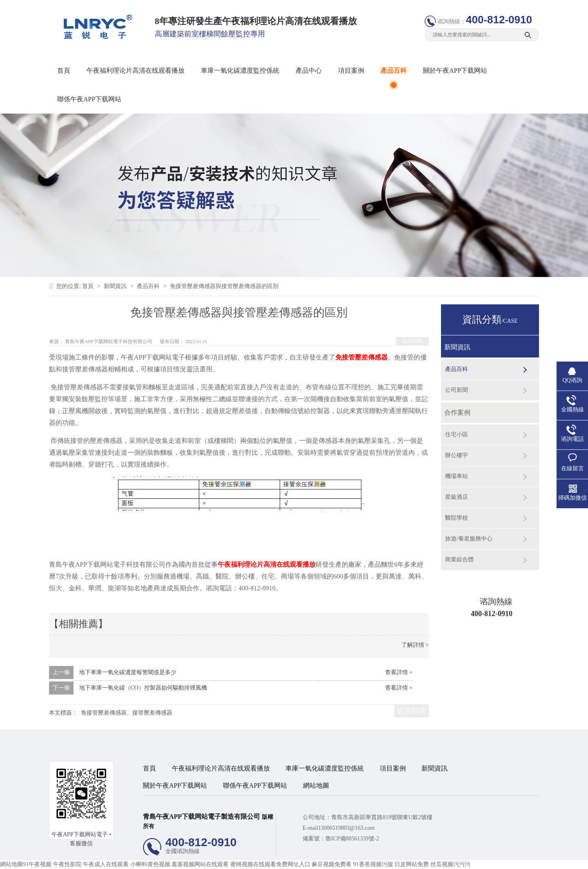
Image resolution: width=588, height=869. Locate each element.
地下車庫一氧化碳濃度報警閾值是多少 (128, 672)
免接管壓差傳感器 (361, 357)
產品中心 (309, 70)
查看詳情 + (399, 672)
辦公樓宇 (457, 455)
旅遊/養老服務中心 (469, 539)
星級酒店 (457, 497)
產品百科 (394, 70)
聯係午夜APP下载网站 (89, 99)
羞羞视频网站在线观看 (200, 864)
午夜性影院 (67, 864)
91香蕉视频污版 (373, 864)
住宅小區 (457, 434)
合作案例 (457, 412)
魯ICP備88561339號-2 (352, 839)
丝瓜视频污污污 (450, 864)
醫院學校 (457, 518)
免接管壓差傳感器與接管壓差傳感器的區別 (224, 286)
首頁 (64, 70)
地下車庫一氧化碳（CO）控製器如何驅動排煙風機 (143, 688)
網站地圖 (316, 785)
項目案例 (351, 70)
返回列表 (412, 341)
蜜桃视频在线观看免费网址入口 (270, 864)
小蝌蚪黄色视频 (150, 864)
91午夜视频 (37, 864)
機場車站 (457, 476)
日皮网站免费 (412, 864)
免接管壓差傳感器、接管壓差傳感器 (127, 713)
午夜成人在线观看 (106, 864)
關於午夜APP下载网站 (455, 70)
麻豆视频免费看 (332, 864)
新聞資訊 (116, 286)
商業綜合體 (459, 560)
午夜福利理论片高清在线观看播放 (136, 70)
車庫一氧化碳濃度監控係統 (240, 70)
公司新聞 (457, 390)
